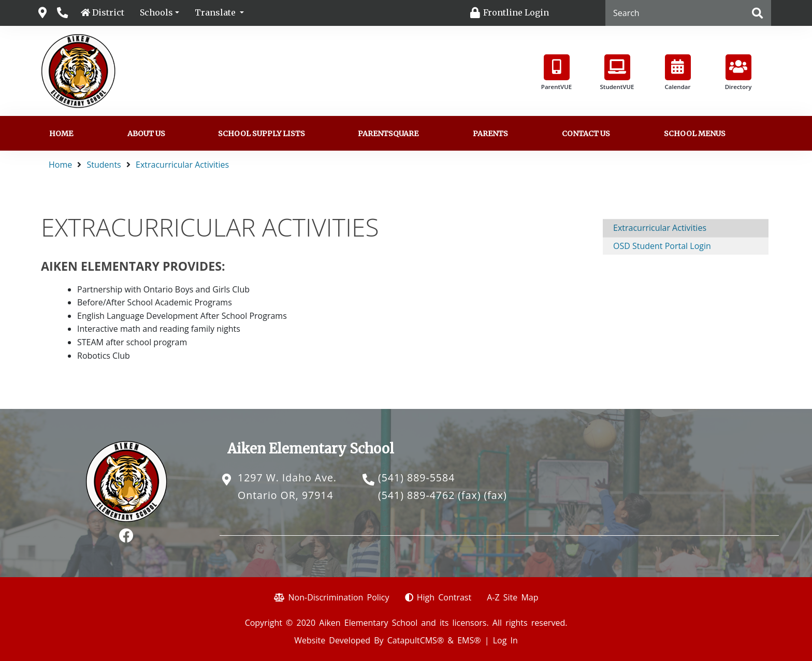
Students (104, 165)
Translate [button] (216, 12)
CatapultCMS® (416, 640)
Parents (490, 134)
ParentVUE (556, 72)
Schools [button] (156, 12)
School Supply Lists (262, 134)
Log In (505, 640)
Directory (738, 72)
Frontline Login (516, 12)
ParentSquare (388, 134)
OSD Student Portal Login (662, 246)
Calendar (678, 72)
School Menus (695, 134)
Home (61, 134)
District (108, 12)
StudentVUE (617, 72)
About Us (146, 134)
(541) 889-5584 (416, 478)
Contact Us (586, 134)
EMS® (469, 640)
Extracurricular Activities (182, 165)
